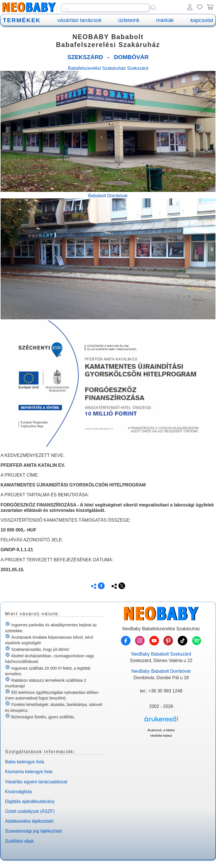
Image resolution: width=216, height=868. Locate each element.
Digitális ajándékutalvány (30, 801)
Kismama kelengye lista (29, 772)
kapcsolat (202, 20)
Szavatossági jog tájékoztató (34, 831)
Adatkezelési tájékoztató (29, 821)
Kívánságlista (18, 792)
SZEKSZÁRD (85, 57)
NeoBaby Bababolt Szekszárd (161, 654)
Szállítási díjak (19, 841)
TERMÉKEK (22, 20)
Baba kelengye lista (25, 762)
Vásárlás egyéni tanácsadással (36, 782)
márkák (165, 20)
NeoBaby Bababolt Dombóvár (161, 671)
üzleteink (129, 20)
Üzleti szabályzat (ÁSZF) (30, 811)
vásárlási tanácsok (79, 20)
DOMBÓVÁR (131, 57)
